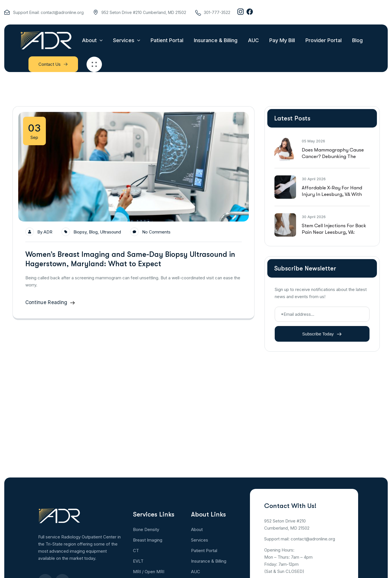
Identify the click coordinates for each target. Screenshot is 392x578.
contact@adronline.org (62, 12)
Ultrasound (110, 232)
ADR (48, 232)
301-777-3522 (217, 12)
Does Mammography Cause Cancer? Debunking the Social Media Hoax (333, 156)
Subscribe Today (322, 334)
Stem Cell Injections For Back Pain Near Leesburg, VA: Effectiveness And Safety (334, 232)
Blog (93, 232)
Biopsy (80, 232)
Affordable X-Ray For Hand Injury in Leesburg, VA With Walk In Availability (332, 194)
